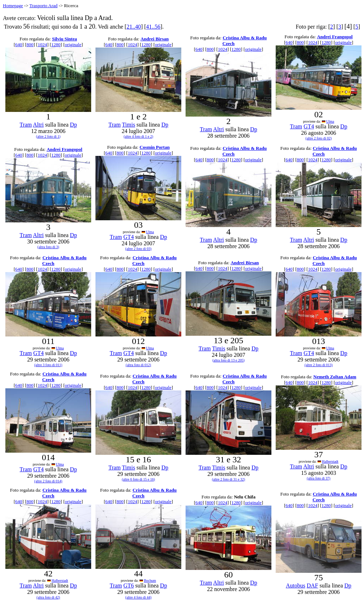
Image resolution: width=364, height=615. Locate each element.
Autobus (295, 586)
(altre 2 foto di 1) (48, 136)
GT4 (309, 126)
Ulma (330, 121)
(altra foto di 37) (319, 478)
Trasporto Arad (43, 6)
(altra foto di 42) (48, 597)
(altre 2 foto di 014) (48, 481)
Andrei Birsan (155, 39)
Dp (74, 125)
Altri (38, 125)
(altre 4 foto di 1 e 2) (139, 136)
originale (73, 45)
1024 (42, 45)
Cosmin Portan (154, 147)
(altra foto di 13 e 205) (228, 360)
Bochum (150, 580)
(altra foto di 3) (48, 247)
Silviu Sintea (64, 39)
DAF (313, 586)
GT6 (129, 586)
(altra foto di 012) (139, 365)
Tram (26, 125)
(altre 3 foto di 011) (48, 365)
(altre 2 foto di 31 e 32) (229, 479)
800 (30, 45)
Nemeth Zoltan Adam (335, 377)
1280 (56, 45)
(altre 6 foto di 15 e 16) (139, 479)
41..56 (153, 27)
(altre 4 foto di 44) (138, 597)
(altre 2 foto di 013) (319, 365)
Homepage (13, 6)
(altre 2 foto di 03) (138, 249)
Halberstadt (330, 461)
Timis (129, 125)
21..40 (134, 27)
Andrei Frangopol (335, 37)
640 (19, 45)
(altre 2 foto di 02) (318, 138)
